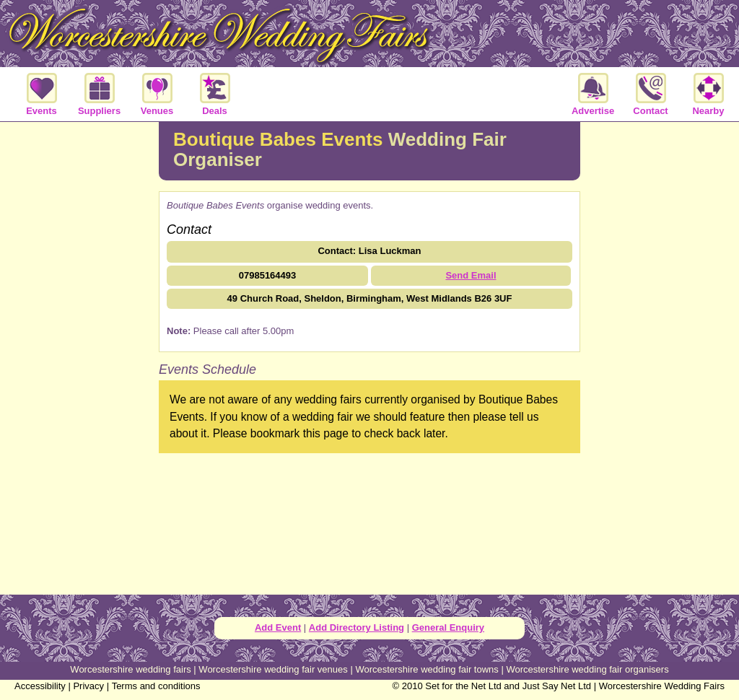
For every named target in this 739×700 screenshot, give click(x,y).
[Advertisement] (79, 356)
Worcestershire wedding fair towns (427, 669)
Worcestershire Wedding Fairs (662, 686)
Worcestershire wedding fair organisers (587, 669)
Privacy (88, 686)
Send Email (471, 275)
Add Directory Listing (357, 627)
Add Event (278, 627)
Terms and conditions (156, 686)
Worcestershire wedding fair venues (273, 669)
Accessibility (40, 686)
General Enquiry (448, 627)
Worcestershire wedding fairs (130, 669)
